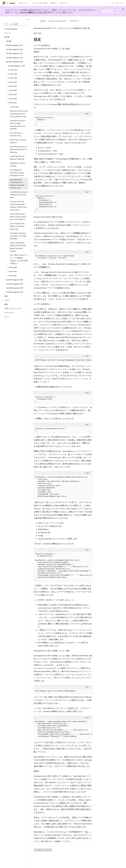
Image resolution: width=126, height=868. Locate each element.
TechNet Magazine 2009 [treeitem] (17, 66)
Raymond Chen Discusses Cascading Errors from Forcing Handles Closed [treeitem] (19, 114)
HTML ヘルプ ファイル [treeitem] (13, 308)
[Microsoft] (4, 3)
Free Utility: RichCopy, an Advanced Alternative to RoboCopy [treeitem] (19, 149)
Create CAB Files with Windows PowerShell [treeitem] (17, 158)
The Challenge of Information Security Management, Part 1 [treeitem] (17, 173)
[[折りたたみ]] (28, 19)
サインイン (119, 3)
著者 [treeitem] (6, 296)
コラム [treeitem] (7, 300)
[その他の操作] (90, 21)
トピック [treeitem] (8, 33)
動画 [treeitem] (6, 304)
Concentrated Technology (56, 832)
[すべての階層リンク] (36, 21)
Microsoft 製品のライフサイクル (33, 12)
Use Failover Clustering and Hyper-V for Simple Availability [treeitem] (18, 236)
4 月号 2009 (73, 21)
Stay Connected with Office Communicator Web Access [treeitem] (17, 226)
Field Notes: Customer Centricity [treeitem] (18, 164)
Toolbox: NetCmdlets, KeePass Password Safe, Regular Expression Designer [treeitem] (18, 247)
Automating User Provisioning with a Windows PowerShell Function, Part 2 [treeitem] (17, 184)
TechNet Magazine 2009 (57, 21)
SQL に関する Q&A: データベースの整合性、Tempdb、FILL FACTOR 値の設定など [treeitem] (19, 259)
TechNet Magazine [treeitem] (11, 29)
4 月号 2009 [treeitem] (14, 107)
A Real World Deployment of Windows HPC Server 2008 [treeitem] (19, 195)
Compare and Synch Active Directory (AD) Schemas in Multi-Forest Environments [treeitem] (18, 206)
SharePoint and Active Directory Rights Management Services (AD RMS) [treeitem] (18, 125)
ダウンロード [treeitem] (9, 313)
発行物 (43, 21)
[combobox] (15, 24)
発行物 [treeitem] (9, 41)
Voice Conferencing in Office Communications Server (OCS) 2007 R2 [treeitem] (18, 217)
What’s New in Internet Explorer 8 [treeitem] (18, 141)
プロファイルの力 (81, 379)
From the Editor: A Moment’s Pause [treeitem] (16, 134)
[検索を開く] (112, 3)
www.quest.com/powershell (45, 668)
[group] (63, 360)
